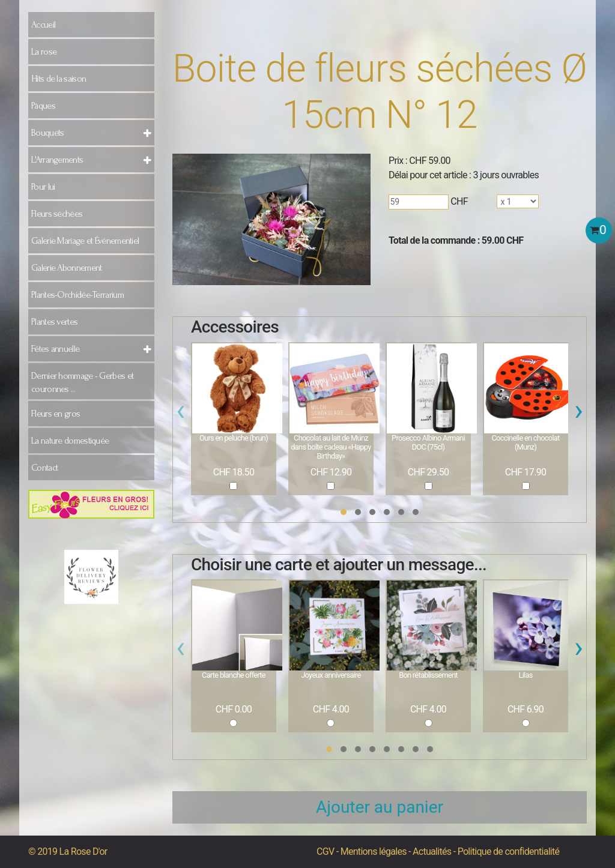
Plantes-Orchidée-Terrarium (77, 295)
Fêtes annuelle (55, 349)
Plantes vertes (54, 322)
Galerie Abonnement (66, 268)
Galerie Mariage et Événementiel (85, 241)
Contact (44, 468)
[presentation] (180, 414)
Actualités (432, 851)
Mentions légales (374, 851)
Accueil (43, 25)
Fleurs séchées (57, 214)
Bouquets (47, 133)
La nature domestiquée (70, 441)
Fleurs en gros (56, 414)
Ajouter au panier (380, 807)
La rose (44, 52)
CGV (325, 851)
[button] (344, 512)
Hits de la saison (59, 79)
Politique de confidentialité (509, 851)
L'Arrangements (57, 160)
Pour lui (43, 187)
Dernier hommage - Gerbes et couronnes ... (82, 382)
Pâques (43, 106)
